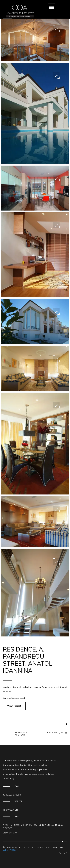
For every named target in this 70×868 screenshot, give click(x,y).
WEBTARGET (10, 850)
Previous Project (21, 734)
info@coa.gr (10, 810)
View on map (10, 833)
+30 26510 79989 (12, 795)
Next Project (56, 733)
